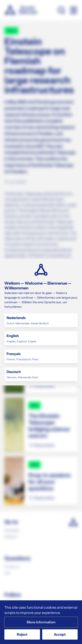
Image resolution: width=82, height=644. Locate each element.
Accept (60, 634)
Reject (22, 634)
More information (41, 622)
